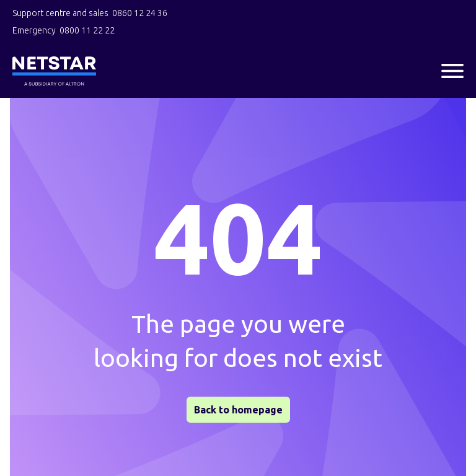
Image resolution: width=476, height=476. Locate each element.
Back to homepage (238, 410)
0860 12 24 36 (140, 13)
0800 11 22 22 (87, 30)
